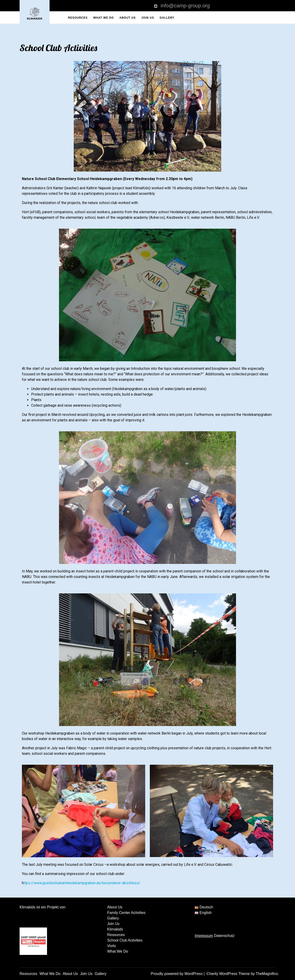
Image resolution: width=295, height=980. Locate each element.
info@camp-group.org (185, 6)
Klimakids (115, 929)
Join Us (148, 18)
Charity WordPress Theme (229, 974)
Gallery (167, 18)
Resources (78, 18)
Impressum (204, 936)
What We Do (103, 18)
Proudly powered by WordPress (177, 974)
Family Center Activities (126, 913)
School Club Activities (125, 940)
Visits (112, 946)
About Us (128, 18)
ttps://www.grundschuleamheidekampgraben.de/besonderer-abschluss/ (82, 883)
